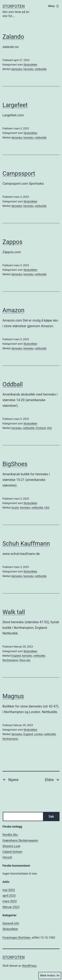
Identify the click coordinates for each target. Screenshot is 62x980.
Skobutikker (30, 65)
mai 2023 (9, 890)
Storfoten (14, 6)
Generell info (11, 923)
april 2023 (9, 896)
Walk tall (14, 612)
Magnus (13, 696)
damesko (17, 69)
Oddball (13, 384)
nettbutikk (41, 69)
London (39, 734)
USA (49, 428)
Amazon (13, 310)
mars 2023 (10, 901)
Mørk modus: (50, 976)
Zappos (12, 242)
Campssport (19, 174)
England (16, 656)
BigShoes (15, 464)
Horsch (7, 857)
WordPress (29, 966)
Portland (41, 428)
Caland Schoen (12, 852)
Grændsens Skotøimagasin (20, 840)
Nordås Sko (10, 835)
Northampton (10, 660)
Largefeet (15, 105)
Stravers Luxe (11, 846)
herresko (28, 69)
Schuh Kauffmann (26, 544)
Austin (15, 508)
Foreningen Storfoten (16, 938)
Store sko (25, 660)
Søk (51, 817)
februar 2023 (11, 907)
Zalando (13, 37)
